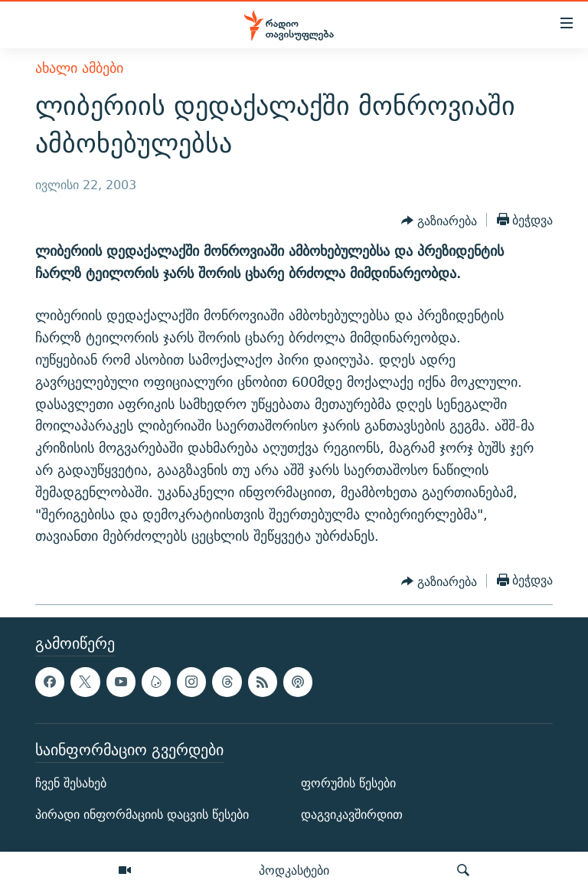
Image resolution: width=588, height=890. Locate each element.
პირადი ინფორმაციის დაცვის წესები (142, 815)
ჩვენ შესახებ (71, 783)
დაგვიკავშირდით (352, 815)
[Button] (439, 221)
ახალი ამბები (79, 68)
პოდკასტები (294, 870)
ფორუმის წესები (348, 783)
